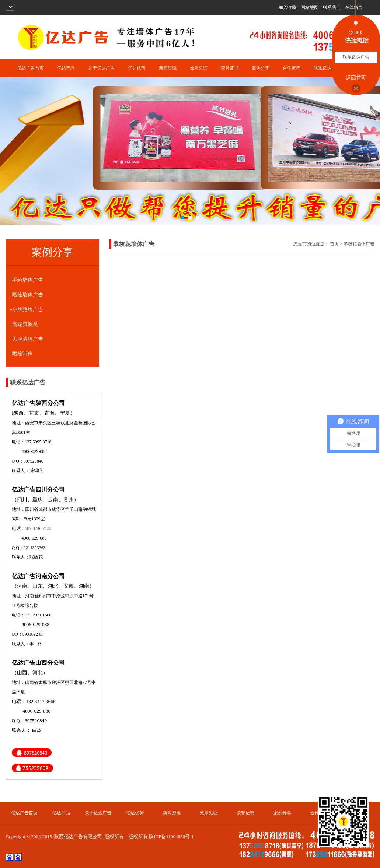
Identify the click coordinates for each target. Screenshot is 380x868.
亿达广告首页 (31, 68)
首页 (334, 244)
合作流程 (292, 68)
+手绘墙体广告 (27, 280)
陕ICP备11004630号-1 (171, 837)
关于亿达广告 (101, 68)
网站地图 (310, 7)
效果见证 (199, 68)
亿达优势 (137, 68)
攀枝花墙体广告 (359, 244)
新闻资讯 (168, 68)
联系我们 (332, 7)
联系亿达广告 (327, 68)
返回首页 (356, 78)
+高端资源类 (24, 324)
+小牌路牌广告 (27, 310)
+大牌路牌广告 (27, 339)
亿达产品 (66, 68)
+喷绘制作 (21, 354)
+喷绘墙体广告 (27, 295)
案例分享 (261, 68)
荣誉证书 (230, 68)
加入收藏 (287, 7)
